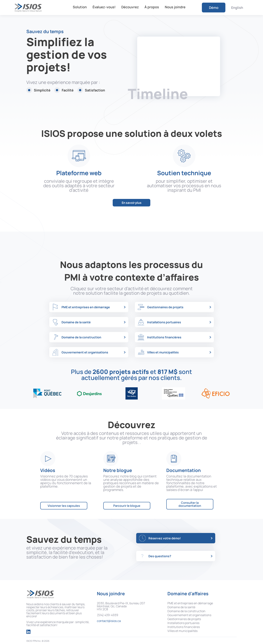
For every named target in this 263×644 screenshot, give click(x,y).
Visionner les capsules (64, 506)
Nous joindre (175, 7)
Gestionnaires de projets (184, 619)
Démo (214, 8)
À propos (152, 7)
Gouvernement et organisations (189, 615)
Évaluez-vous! (104, 7)
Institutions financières (184, 627)
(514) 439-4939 (108, 615)
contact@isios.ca (109, 621)
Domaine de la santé (181, 607)
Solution (80, 7)
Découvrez (130, 7)
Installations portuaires (183, 623)
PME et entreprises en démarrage (190, 603)
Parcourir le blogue (127, 506)
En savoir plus (132, 203)
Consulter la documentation (190, 504)
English (237, 8)
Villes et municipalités (182, 631)
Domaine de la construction (186, 611)
